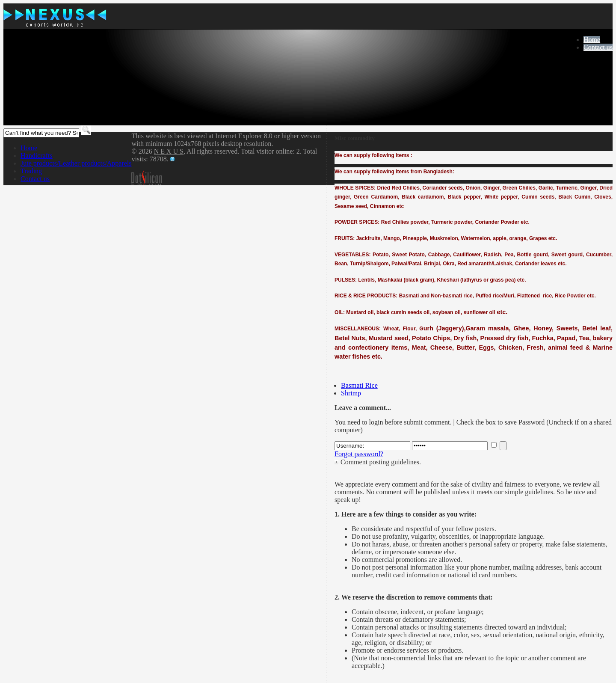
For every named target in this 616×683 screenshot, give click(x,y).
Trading (31, 171)
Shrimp (351, 393)
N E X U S (169, 151)
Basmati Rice (359, 385)
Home (592, 40)
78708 (158, 159)
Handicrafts (37, 156)
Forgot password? (359, 454)
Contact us (598, 47)
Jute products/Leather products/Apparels (76, 163)
